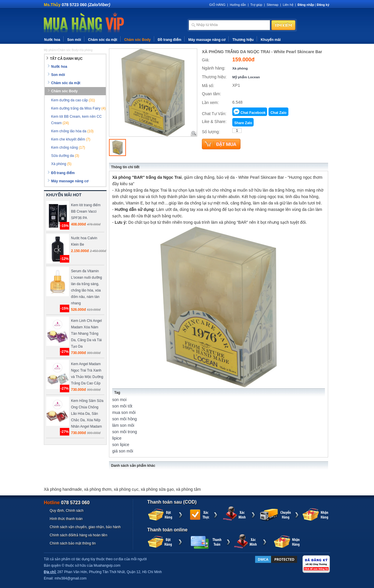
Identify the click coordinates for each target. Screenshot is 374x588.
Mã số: (208, 86)
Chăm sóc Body (137, 40)
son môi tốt (122, 406)
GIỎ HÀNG (217, 5)
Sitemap (272, 5)
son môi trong (125, 432)
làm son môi (123, 425)
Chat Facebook (253, 113)
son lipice (121, 445)
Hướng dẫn (238, 5)
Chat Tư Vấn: (214, 114)
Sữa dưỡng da (65, 156)
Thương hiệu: (214, 77)
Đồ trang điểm (170, 40)
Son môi (74, 40)
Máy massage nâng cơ (207, 40)
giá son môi (123, 451)
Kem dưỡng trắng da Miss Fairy (78, 108)
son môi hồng (124, 419)
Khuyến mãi (271, 40)
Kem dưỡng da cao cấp (73, 100)
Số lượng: (211, 132)
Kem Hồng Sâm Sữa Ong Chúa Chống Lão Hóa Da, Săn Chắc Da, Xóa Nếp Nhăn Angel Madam (87, 414)
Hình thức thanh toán (66, 519)
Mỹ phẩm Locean (246, 77)
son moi (119, 400)
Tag (117, 393)
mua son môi (124, 412)
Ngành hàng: (214, 68)
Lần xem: (210, 103)
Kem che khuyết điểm (71, 139)
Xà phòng (240, 68)
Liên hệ (288, 5)
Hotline (67, 503)
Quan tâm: (211, 94)
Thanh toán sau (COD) (172, 502)
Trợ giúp (256, 5)
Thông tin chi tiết (125, 167)
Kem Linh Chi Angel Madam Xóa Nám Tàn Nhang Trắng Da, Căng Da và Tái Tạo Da (86, 334)
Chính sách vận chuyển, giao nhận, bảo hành (85, 527)
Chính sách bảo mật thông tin (73, 543)
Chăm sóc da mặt (103, 40)
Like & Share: (214, 122)
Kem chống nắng (68, 148)
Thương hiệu (243, 40)
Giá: (206, 60)
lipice (117, 438)
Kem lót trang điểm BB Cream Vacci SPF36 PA (86, 211)
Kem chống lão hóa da (72, 131)
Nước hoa (52, 40)
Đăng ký (323, 5)
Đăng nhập (306, 5)
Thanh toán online (167, 530)
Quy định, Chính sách (67, 511)
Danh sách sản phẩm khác (133, 466)
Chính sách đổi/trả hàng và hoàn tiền (78, 535)
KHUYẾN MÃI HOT (64, 195)
